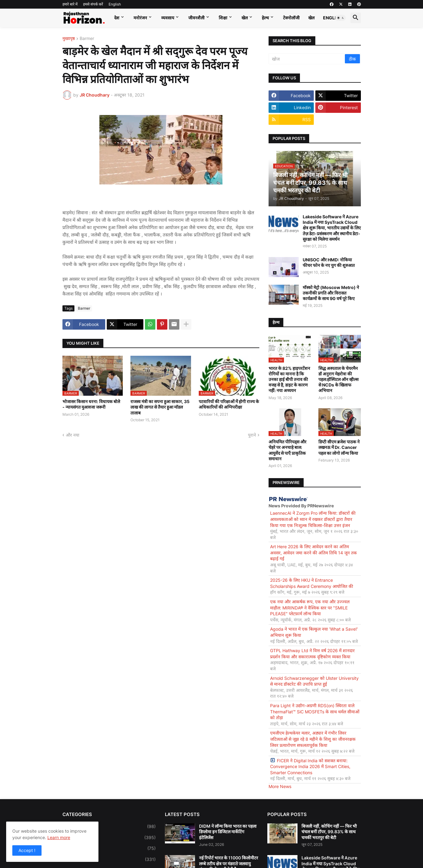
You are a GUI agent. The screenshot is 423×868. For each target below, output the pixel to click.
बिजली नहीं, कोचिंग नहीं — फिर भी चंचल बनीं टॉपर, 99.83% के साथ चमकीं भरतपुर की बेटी (329, 832)
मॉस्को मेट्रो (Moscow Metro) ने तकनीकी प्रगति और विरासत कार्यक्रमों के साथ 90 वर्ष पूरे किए (331, 293)
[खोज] (307, 59)
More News (280, 786)
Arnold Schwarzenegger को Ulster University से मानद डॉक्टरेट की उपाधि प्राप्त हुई (314, 681)
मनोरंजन (140, 18)
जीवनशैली (196, 18)
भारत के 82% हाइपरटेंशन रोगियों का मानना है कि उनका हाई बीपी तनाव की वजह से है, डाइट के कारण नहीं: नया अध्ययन (289, 379)
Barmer (87, 39)
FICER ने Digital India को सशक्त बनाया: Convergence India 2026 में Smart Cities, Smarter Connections (310, 767)
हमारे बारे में (70, 4)
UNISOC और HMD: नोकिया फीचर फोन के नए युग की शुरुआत (329, 262)
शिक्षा (223, 18)
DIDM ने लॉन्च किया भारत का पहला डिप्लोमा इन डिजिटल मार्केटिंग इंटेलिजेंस (228, 832)
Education (109, 848)
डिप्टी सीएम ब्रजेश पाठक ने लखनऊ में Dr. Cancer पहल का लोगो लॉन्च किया (339, 447)
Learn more (59, 837)
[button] (341, 18)
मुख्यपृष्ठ (69, 39)
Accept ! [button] (27, 850)
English (115, 4)
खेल (245, 18)
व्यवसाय (168, 18)
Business (109, 838)
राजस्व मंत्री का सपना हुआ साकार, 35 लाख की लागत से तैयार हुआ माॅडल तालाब (160, 407)
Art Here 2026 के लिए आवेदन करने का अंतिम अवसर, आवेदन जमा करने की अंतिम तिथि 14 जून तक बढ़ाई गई (313, 553)
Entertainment (109, 859)
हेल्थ (265, 18)
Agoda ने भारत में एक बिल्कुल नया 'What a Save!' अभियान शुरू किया (314, 632)
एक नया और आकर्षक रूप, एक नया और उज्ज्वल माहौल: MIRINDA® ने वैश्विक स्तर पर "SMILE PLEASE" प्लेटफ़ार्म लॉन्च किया (310, 608)
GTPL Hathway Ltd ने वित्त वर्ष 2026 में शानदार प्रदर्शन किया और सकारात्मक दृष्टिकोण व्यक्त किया (312, 654)
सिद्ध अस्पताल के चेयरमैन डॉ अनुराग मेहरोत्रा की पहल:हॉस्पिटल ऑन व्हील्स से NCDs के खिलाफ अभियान (338, 379)
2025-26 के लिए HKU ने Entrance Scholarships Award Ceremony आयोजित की (312, 583)
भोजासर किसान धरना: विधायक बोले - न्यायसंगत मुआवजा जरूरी (91, 404)
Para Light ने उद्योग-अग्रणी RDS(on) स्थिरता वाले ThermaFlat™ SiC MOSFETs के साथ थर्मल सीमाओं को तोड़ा (315, 711)
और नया (73, 435)
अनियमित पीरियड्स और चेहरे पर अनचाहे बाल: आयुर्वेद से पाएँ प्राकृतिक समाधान (287, 450)
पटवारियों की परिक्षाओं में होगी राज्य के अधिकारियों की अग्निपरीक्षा (229, 404)
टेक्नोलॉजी (291, 18)
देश (117, 18)
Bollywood (109, 826)
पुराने (252, 435)
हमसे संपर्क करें (93, 4)
